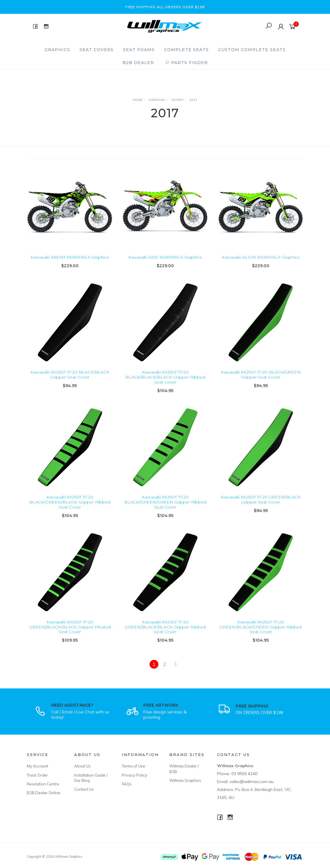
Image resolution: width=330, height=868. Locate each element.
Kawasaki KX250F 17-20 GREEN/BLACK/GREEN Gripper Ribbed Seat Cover (261, 633)
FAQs (127, 784)
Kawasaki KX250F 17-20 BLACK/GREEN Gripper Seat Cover (261, 380)
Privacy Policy (135, 775)
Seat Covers (97, 50)
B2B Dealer (138, 63)
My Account (37, 766)
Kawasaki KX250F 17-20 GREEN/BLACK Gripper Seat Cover (261, 505)
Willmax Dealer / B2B (184, 769)
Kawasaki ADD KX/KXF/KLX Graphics (165, 257)
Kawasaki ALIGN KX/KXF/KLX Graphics (261, 257)
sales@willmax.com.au (252, 782)
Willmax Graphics (185, 780)
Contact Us (84, 789)
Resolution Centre (43, 784)
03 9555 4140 (244, 774)
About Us (82, 766)
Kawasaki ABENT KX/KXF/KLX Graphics (70, 257)
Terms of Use (134, 766)
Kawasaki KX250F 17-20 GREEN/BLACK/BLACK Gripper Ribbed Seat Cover (165, 633)
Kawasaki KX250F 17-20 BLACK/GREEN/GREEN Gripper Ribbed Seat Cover (165, 508)
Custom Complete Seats (252, 50)
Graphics (57, 50)
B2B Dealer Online (44, 793)
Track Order (37, 775)
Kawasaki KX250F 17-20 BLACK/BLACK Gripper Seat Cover (70, 380)
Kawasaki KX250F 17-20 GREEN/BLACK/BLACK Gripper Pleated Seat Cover (70, 633)
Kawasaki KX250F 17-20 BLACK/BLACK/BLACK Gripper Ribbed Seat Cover (165, 383)
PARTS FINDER (186, 63)
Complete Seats (186, 50)
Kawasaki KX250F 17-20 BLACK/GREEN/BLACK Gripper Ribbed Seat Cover (70, 508)
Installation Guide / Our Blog (91, 778)
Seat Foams (139, 50)
